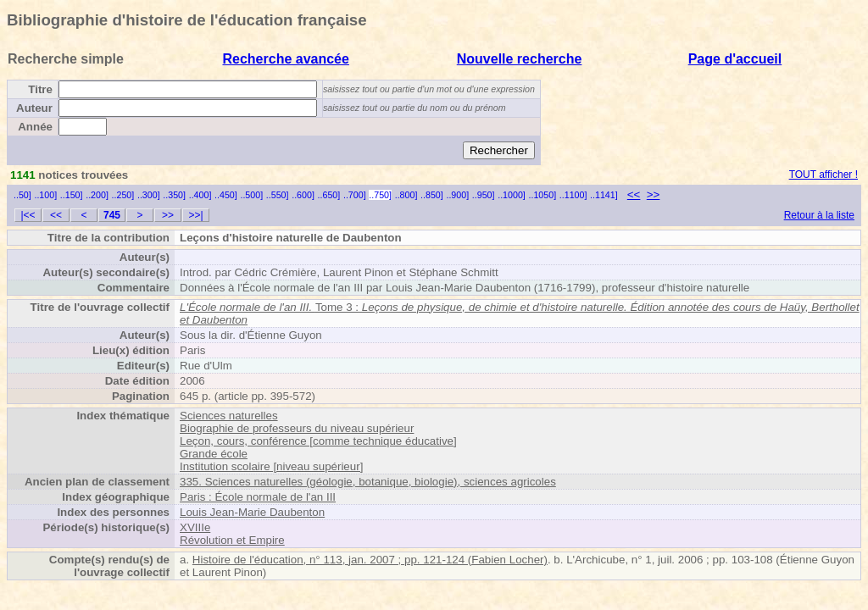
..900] (457, 195)
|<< (28, 215)
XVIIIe (195, 527)
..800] (406, 195)
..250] (123, 195)
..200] (97, 195)
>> (654, 194)
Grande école (214, 454)
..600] (303, 195)
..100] (45, 195)
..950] (484, 195)
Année (35, 127)
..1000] (512, 195)
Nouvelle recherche (520, 59)
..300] (149, 195)
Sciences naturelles (229, 416)
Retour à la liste (819, 215)
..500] (251, 195)
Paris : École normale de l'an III (258, 497)
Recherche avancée (285, 59)
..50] (22, 195)
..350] (174, 195)
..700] (355, 195)
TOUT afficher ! (823, 175)
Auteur (34, 108)
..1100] (573, 195)
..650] (329, 195)
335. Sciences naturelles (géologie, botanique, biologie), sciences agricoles (368, 482)
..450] (226, 195)
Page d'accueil (735, 59)
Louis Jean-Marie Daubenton (252, 512)
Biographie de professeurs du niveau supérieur (297, 428)
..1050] (543, 195)
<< (634, 194)
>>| (195, 215)
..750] (380, 195)
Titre (40, 89)
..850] (432, 195)
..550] (278, 195)
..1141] (604, 195)
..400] (200, 195)
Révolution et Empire (232, 540)
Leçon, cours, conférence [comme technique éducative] (318, 441)
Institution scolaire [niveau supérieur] (271, 466)
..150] (72, 195)
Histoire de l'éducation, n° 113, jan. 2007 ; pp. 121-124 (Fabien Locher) (370, 560)
